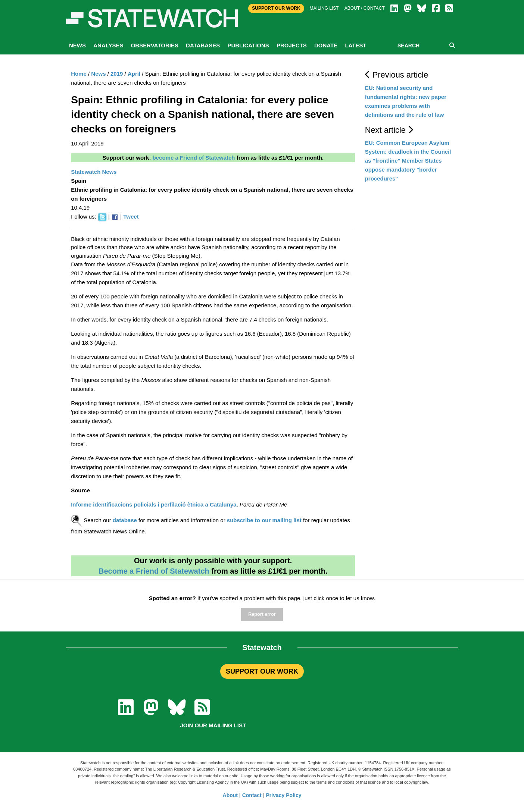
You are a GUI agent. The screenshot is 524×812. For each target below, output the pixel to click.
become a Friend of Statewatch (194, 158)
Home (79, 74)
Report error (262, 614)
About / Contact (365, 8)
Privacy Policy (284, 795)
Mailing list (324, 8)
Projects (292, 45)
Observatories (155, 45)
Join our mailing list (213, 725)
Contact (252, 795)
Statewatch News (94, 172)
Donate (326, 45)
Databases (203, 45)
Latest (355, 45)
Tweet (131, 217)
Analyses (108, 45)
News (77, 45)
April (134, 74)
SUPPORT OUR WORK (262, 671)
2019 (117, 74)
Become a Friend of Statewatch (154, 571)
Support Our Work (276, 8)
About (230, 795)
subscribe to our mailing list (264, 520)
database (125, 520)
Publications (248, 45)
